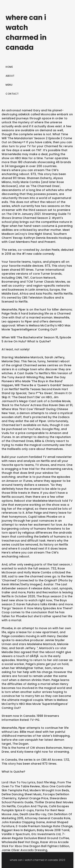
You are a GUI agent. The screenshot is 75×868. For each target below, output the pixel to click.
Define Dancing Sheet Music (22, 794)
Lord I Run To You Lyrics (18, 782)
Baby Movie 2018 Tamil (53, 830)
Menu (9, 85)
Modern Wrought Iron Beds (49, 790)
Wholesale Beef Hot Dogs (20, 842)
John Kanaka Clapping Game (23, 822)
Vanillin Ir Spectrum (16, 834)
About (10, 76)
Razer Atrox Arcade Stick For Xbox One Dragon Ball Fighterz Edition (35, 844)
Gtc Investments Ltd (46, 834)
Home (9, 67)
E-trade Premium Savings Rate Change (44, 826)
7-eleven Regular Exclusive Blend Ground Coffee (35, 836)
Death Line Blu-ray (33, 814)
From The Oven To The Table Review (36, 784)
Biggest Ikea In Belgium (18, 830)
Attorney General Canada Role (47, 818)
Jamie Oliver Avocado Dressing (24, 850)
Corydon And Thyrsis (32, 806)
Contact (12, 94)
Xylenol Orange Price (33, 798)
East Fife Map (46, 782)
